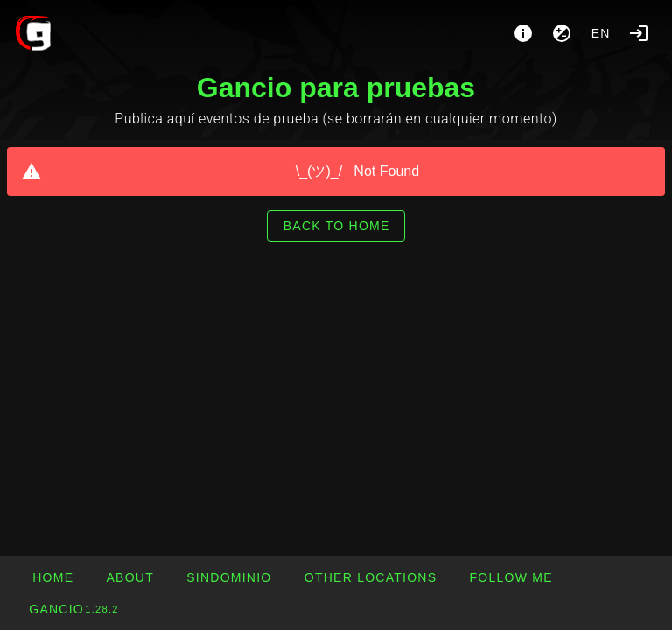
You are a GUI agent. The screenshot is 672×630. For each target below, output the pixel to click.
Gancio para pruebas (336, 87)
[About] (523, 33)
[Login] (639, 33)
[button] (371, 577)
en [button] (601, 33)
